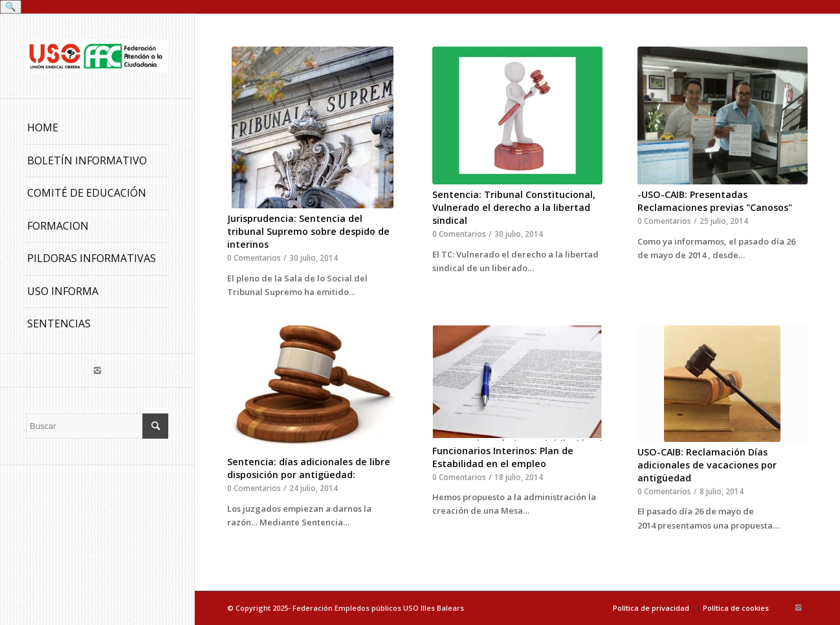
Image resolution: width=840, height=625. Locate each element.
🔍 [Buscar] (11, 7)
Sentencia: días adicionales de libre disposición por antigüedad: (309, 468)
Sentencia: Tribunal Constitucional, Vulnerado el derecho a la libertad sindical (514, 207)
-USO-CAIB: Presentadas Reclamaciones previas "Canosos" (715, 201)
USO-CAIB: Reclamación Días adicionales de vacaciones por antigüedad (707, 465)
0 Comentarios (254, 258)
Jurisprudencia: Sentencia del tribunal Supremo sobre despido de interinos (308, 231)
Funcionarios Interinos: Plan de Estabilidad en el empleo (503, 457)
